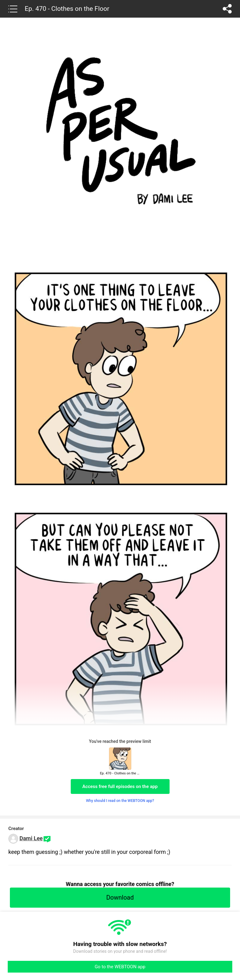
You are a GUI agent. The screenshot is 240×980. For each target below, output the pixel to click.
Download (120, 897)
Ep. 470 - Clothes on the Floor (67, 9)
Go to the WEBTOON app (120, 967)
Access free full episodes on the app (120, 786)
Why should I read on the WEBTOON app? (120, 801)
